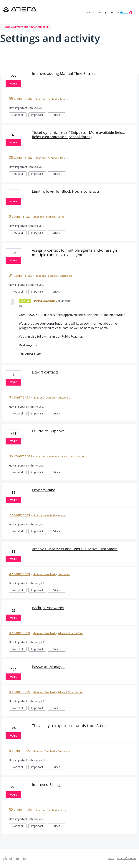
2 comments (19, 515)
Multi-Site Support (48, 431)
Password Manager (48, 667)
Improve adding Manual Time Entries (64, 73)
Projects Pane (44, 490)
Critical (59, 115)
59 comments (20, 98)
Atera (111, 858)
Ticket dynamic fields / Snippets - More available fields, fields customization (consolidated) (78, 135)
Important (39, 115)
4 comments (19, 574)
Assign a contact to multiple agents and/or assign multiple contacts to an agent (74, 252)
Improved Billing (46, 785)
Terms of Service (126, 858)
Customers (66, 276)
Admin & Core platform (73, 457)
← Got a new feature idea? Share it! (26, 27)
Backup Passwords (48, 608)
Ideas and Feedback (46, 99)
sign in (124, 12)
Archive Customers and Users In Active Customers (75, 549)
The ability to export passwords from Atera (69, 726)
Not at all (19, 115)
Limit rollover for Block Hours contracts (66, 191)
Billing (61, 217)
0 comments (19, 216)
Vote (13, 84)
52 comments (20, 810)
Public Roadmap (72, 336)
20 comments (20, 157)
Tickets (64, 99)
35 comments (20, 456)
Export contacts (45, 372)
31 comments (20, 275)
